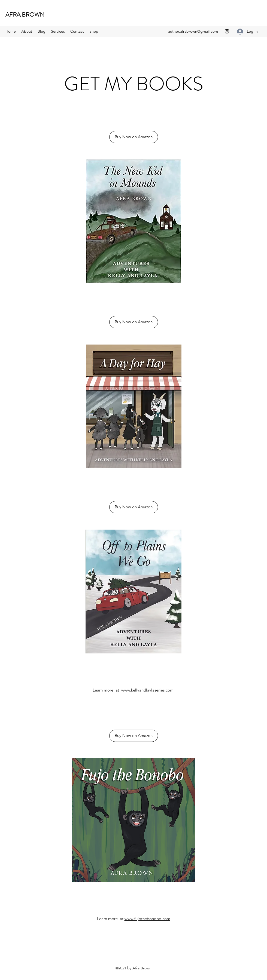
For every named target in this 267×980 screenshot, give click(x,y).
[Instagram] (227, 31)
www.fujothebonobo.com (147, 919)
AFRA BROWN (25, 15)
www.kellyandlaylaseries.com (148, 690)
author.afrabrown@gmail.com (193, 31)
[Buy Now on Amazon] (134, 137)
